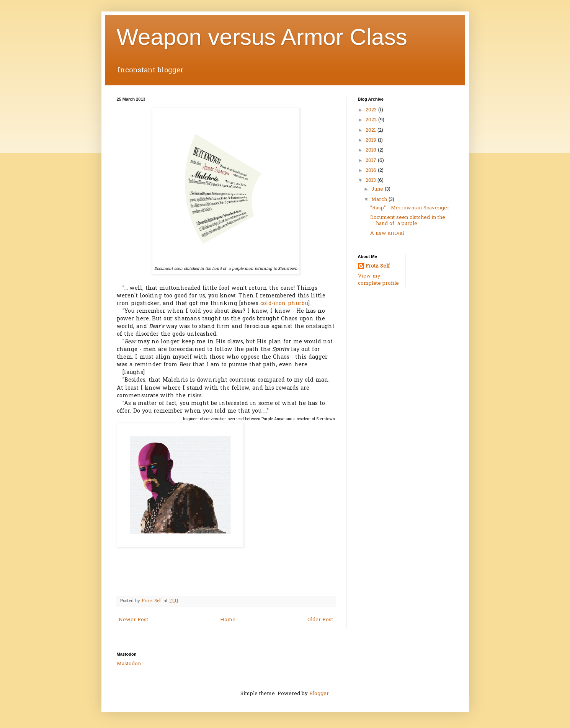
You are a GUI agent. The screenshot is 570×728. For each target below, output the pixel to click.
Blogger (319, 694)
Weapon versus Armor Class (262, 37)
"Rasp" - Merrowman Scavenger (410, 208)
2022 (372, 120)
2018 (372, 150)
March (380, 200)
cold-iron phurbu (284, 304)
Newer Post (133, 620)
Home (228, 620)
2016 (372, 171)
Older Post (320, 620)
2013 (372, 180)
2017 (372, 161)
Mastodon (129, 664)
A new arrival (387, 233)
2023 (372, 110)
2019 (372, 140)
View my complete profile (378, 280)
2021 (372, 130)
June (378, 189)
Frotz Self (378, 266)
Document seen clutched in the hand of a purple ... (408, 221)
